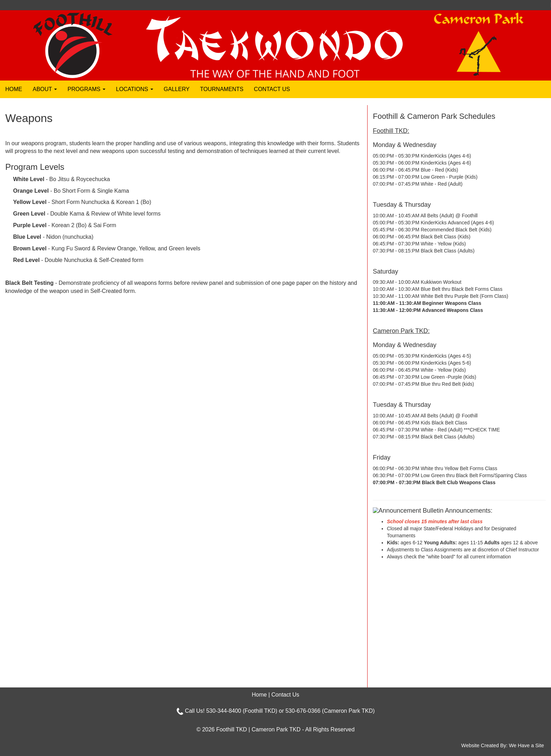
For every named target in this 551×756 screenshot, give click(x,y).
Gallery (177, 89)
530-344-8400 (224, 711)
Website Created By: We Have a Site (503, 745)
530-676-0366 (303, 711)
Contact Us (272, 89)
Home (14, 89)
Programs (86, 89)
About (45, 89)
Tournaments (222, 89)
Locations (135, 89)
